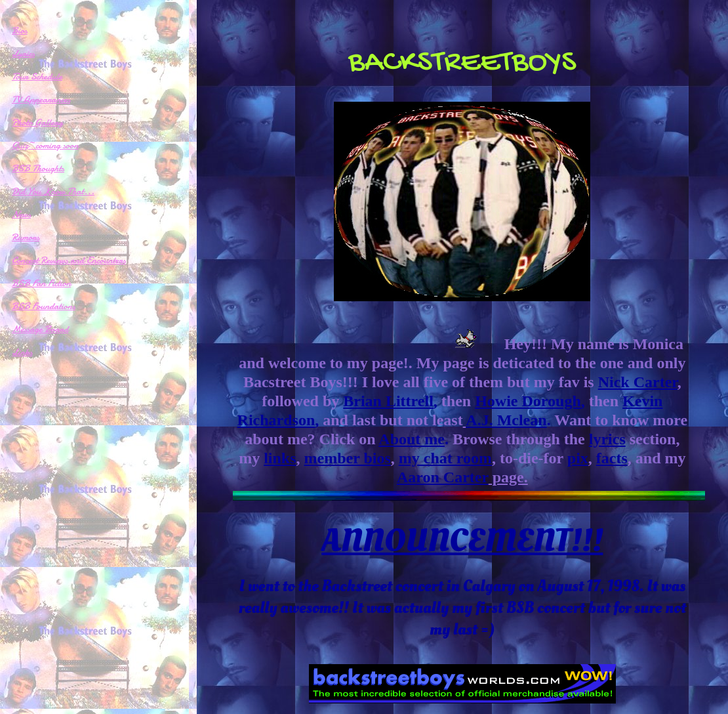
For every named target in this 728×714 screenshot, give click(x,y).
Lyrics (23, 53)
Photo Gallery (37, 122)
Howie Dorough (528, 401)
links (280, 458)
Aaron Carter (443, 477)
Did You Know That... (53, 191)
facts (612, 458)
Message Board (40, 329)
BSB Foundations (44, 306)
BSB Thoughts (38, 168)
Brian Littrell (388, 401)
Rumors (26, 237)
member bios (348, 458)
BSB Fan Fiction (41, 283)
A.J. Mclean (506, 420)
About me (412, 439)
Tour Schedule (37, 76)
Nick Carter (638, 382)
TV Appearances (41, 99)
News (21, 214)
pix (578, 458)
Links (22, 352)
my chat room (445, 458)
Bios (20, 30)
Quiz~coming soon (45, 145)
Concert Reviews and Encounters (69, 260)
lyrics (607, 439)
